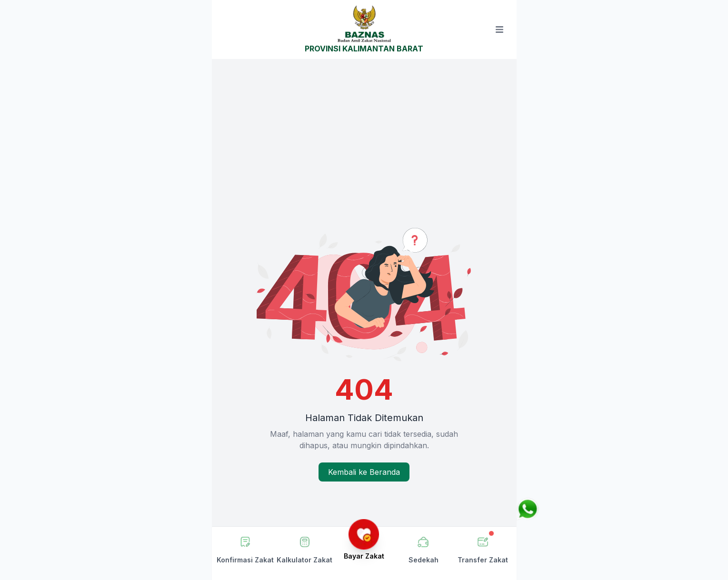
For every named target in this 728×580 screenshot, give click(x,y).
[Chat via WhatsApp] (528, 509)
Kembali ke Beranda (364, 472)
